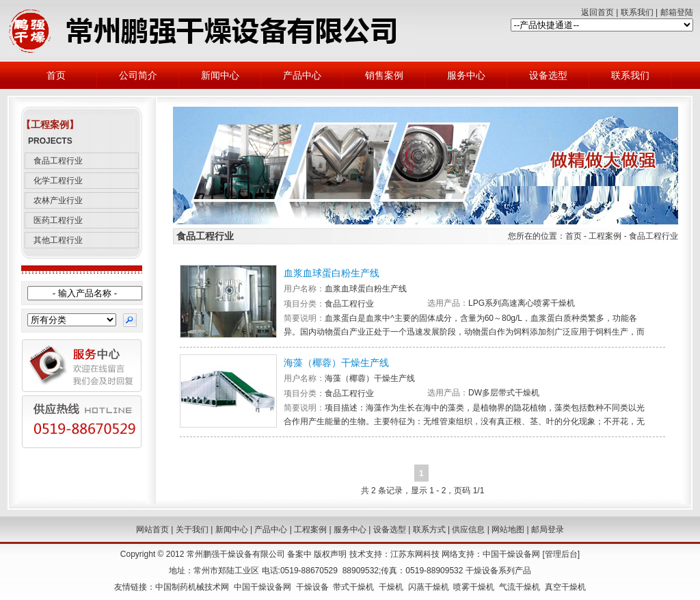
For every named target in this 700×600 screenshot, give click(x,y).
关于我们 (192, 530)
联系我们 (637, 12)
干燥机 (391, 587)
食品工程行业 (58, 161)
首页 (56, 75)
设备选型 (548, 75)
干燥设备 (312, 587)
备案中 (299, 554)
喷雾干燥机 (474, 587)
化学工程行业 (58, 181)
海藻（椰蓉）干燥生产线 (336, 363)
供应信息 (468, 530)
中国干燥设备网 (511, 554)
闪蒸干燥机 (429, 587)
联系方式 (429, 530)
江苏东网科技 (415, 554)
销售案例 (384, 75)
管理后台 (561, 554)
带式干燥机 (353, 587)
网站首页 (152, 530)
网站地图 (508, 530)
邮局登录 (548, 530)
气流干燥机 (520, 587)
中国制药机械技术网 (192, 587)
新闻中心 (220, 75)
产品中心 (302, 75)
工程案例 (310, 530)
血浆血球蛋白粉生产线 (332, 273)
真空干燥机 (565, 587)
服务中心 (466, 75)
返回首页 (597, 12)
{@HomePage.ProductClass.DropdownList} (72, 320)
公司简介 (138, 75)
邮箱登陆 (677, 12)
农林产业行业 (58, 200)
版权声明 (330, 554)
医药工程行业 (58, 220)
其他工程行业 (58, 240)
